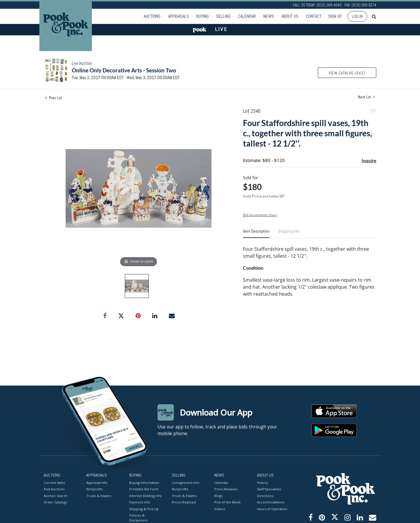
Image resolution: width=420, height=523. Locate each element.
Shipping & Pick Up (144, 509)
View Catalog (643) (347, 73)
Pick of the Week (228, 502)
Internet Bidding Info (145, 495)
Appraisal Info (97, 482)
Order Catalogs (55, 502)
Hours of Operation (272, 509)
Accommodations (271, 502)
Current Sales (54, 482)
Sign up (335, 16)
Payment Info (140, 502)
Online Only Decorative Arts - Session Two (124, 70)
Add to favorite (373, 112)
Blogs (218, 495)
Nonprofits (94, 489)
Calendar (247, 16)
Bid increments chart (260, 215)
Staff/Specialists (269, 489)
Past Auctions (54, 489)
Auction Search (56, 495)
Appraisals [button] (178, 16)
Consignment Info (186, 482)
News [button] (269, 16)
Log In (357, 16)
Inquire (369, 161)
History (262, 482)
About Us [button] (290, 16)
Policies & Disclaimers (138, 518)
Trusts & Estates (99, 495)
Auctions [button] (152, 16)
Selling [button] (223, 16)
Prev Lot (54, 98)
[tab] (256, 233)
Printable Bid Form (144, 489)
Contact (314, 16)
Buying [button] (202, 16)
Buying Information (144, 482)
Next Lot (366, 97)
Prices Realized (184, 502)
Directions (265, 495)
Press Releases (226, 489)
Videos (220, 509)
